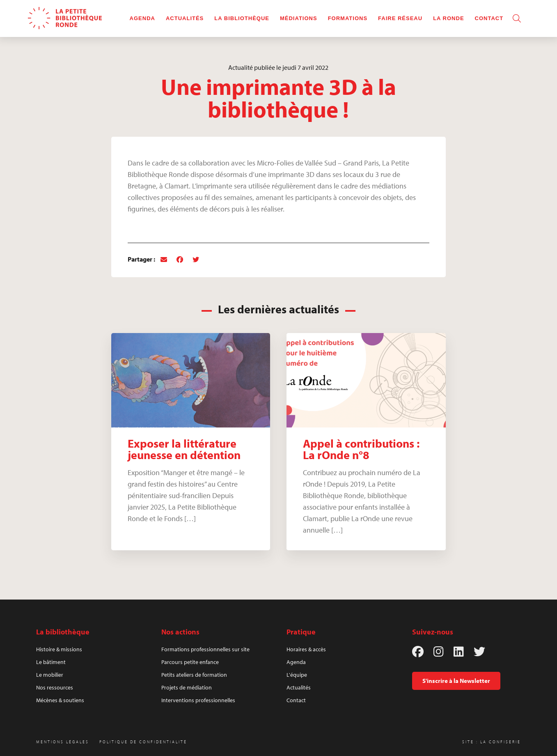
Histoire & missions (59, 649)
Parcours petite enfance (190, 662)
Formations (348, 18)
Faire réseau (400, 18)
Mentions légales (63, 742)
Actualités (185, 18)
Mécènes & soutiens (60, 700)
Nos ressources (55, 687)
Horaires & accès (306, 649)
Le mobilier (50, 675)
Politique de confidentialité (143, 742)
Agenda (142, 18)
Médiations (299, 18)
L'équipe (297, 675)
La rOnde (448, 18)
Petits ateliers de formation (194, 675)
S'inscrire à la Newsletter (456, 681)
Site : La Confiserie (492, 742)
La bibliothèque (242, 18)
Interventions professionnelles (198, 700)
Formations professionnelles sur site (205, 649)
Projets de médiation (187, 687)
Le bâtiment (51, 662)
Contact (489, 18)
